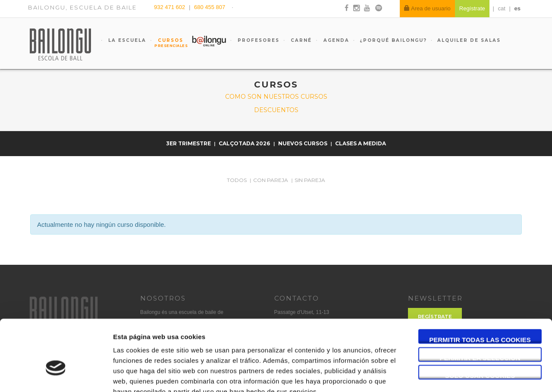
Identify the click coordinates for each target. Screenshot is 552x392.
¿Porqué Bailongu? (393, 40)
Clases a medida (361, 143)
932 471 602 (170, 7)
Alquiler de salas (469, 40)
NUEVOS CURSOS (303, 143)
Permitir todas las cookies (480, 288)
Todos (237, 180)
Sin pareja (310, 180)
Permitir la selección (480, 306)
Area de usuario (427, 8)
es (517, 8)
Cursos (166, 43)
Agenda (335, 40)
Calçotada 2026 (245, 143)
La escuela (126, 40)
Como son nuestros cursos (276, 97)
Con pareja (271, 180)
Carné (300, 40)
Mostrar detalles (463, 375)
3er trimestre (189, 143)
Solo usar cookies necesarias (480, 324)
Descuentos (276, 110)
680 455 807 (210, 7)
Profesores (257, 40)
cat (502, 8)
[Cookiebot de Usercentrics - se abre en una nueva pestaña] (56, 375)
